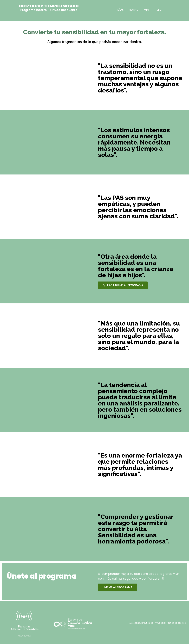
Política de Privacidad (151, 623)
